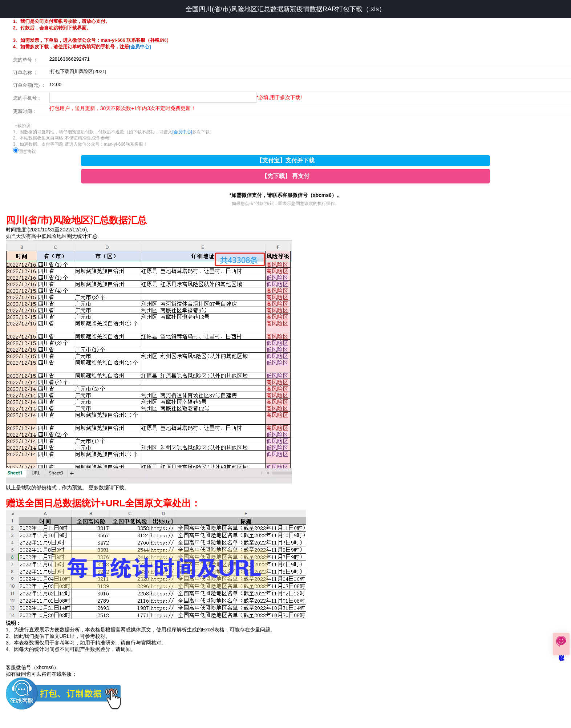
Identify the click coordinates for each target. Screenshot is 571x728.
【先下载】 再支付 (285, 176)
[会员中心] (140, 47)
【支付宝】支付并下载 (285, 160)
